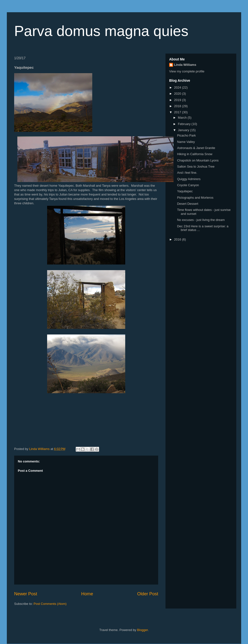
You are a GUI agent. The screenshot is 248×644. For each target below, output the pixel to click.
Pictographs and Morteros (195, 198)
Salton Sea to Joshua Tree (196, 167)
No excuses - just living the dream (201, 220)
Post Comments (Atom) (50, 604)
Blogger (143, 630)
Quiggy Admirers (189, 179)
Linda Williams (185, 65)
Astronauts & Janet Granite (196, 148)
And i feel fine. (187, 173)
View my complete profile (187, 71)
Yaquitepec (185, 191)
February (185, 124)
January (184, 130)
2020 (178, 94)
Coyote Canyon (188, 185)
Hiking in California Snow (195, 154)
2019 (178, 100)
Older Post (148, 594)
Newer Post (26, 594)
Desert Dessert (188, 204)
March (183, 118)
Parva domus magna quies (101, 31)
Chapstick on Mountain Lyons (198, 160)
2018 (178, 106)
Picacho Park (186, 135)
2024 (178, 87)
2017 (178, 112)
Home (87, 594)
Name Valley (186, 142)
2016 (178, 239)
